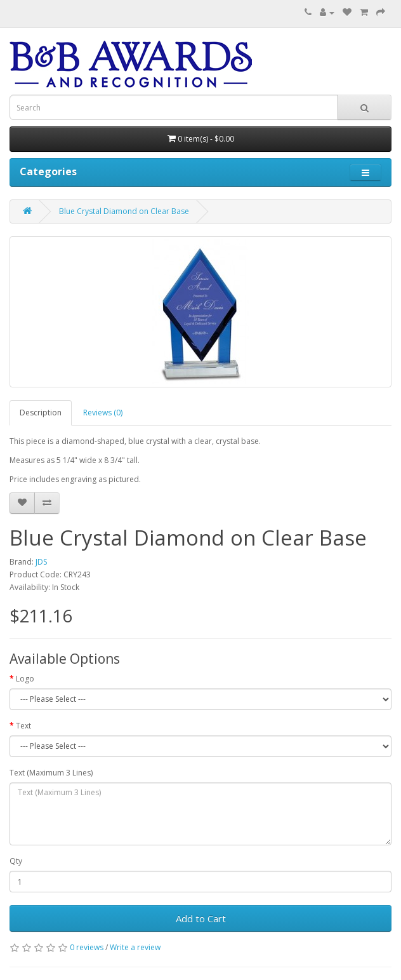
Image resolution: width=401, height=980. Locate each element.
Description (41, 413)
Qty (16, 861)
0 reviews (87, 947)
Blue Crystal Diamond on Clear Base (124, 211)
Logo (25, 679)
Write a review (135, 947)
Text (23, 726)
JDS (41, 562)
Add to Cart (201, 918)
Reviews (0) (103, 413)
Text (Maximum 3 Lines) (51, 773)
